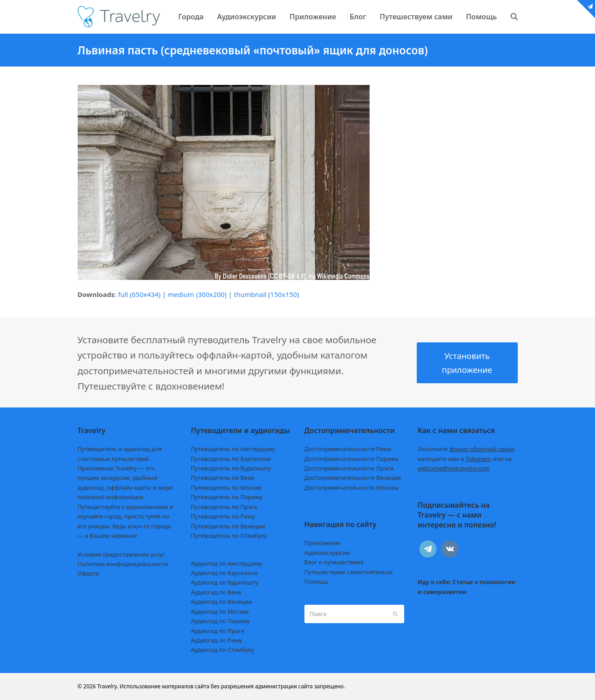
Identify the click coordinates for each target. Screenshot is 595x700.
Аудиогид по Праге (218, 631)
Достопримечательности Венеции (353, 478)
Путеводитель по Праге (224, 507)
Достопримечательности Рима (348, 449)
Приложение (323, 543)
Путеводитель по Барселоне (231, 459)
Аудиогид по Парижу (220, 621)
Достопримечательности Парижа (352, 459)
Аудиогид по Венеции (222, 602)
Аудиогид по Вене (216, 592)
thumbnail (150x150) (267, 294)
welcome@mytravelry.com (454, 468)
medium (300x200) (197, 294)
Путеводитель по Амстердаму (233, 449)
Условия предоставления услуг (121, 554)
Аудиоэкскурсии (327, 553)
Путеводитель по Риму (223, 516)
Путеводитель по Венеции (228, 526)
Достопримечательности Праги (349, 468)
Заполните (467, 449)
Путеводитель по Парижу (227, 497)
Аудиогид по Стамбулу (223, 650)
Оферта (88, 573)
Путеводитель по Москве (226, 487)
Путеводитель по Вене (223, 478)
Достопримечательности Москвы (352, 487)
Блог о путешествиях (334, 562)
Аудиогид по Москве (220, 611)
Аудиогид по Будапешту (225, 582)
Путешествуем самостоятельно (349, 572)
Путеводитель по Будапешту (231, 468)
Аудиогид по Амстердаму (227, 563)
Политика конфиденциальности (123, 564)
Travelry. (108, 686)
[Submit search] (395, 614)
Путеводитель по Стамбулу (229, 536)
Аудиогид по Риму (216, 640)
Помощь (317, 581)
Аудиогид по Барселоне (224, 573)
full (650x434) (139, 294)
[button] (514, 17)
